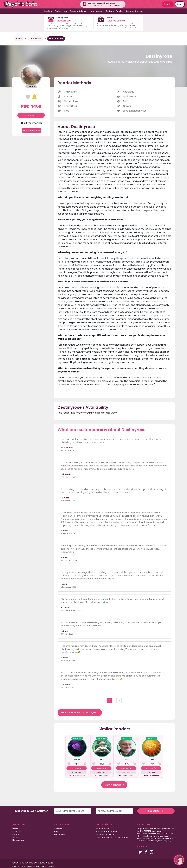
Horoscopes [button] (96, 11)
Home (19, 39)
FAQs (56, 832)
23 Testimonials (31, 123)
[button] (179, 860)
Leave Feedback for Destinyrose (80, 713)
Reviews (110, 11)
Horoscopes (18, 840)
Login (180, 4)
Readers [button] (48, 11)
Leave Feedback (32, 131)
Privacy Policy (102, 829)
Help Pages (60, 834)
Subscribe (156, 811)
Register (168, 4)
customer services (145, 838)
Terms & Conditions (105, 834)
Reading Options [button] (78, 11)
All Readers (36, 39)
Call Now (31, 115)
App (66, 11)
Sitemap (52, 866)
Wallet (58, 11)
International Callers (37, 866)
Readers (17, 834)
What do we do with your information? (114, 837)
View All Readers (114, 785)
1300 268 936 (64, 21)
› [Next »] (124, 700)
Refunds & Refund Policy (107, 832)
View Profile (77, 772)
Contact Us (59, 829)
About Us (17, 832)
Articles (120, 11)
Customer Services (134, 11)
